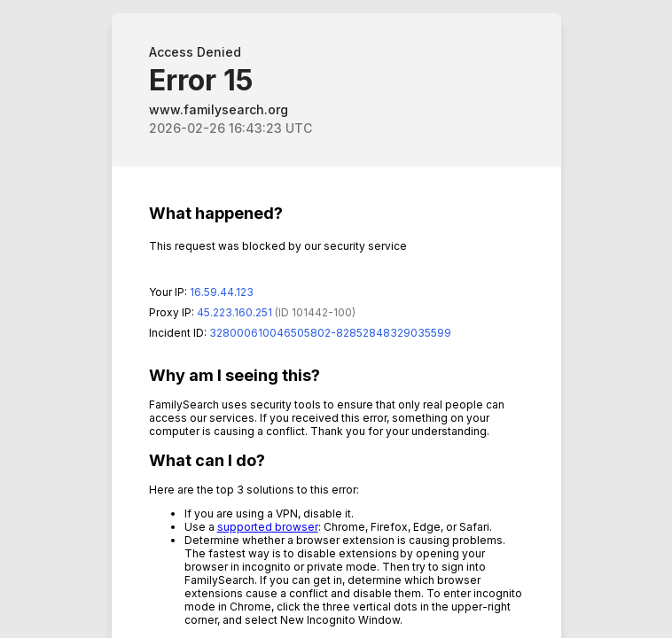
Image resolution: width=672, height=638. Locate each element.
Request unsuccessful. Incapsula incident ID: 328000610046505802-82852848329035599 (336, 319)
